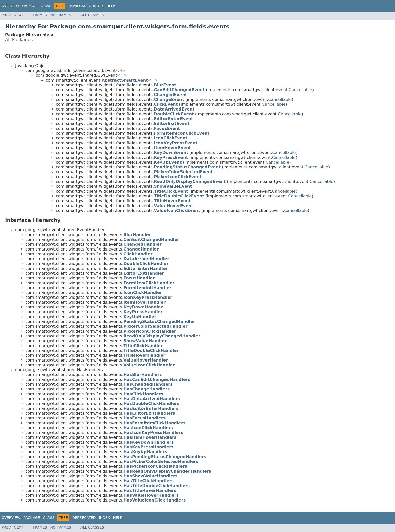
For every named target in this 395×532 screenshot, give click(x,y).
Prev (6, 15)
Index (98, 6)
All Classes (92, 15)
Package (30, 6)
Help (111, 6)
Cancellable (300, 90)
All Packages (19, 40)
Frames (40, 15)
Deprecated (79, 6)
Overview (10, 6)
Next (19, 15)
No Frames (61, 15)
